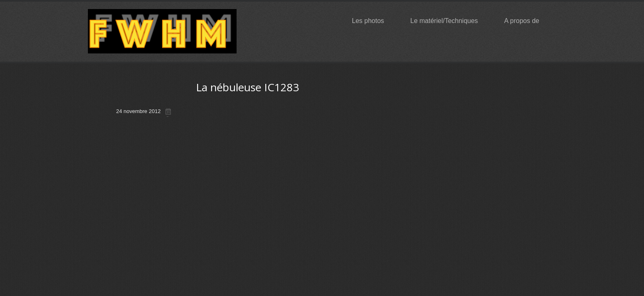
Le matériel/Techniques (448, 21)
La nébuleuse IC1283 (247, 87)
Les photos (372, 21)
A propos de (526, 21)
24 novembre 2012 (138, 111)
